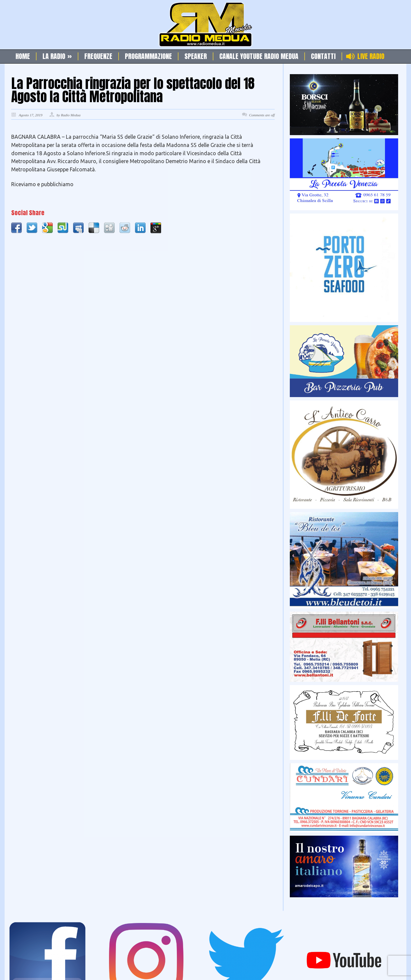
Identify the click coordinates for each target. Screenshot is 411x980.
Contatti (323, 56)
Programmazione (148, 56)
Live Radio (371, 56)
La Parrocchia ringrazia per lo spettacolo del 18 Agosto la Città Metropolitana (133, 90)
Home (23, 56)
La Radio (57, 56)
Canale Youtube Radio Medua (259, 56)
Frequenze (98, 56)
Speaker (196, 56)
